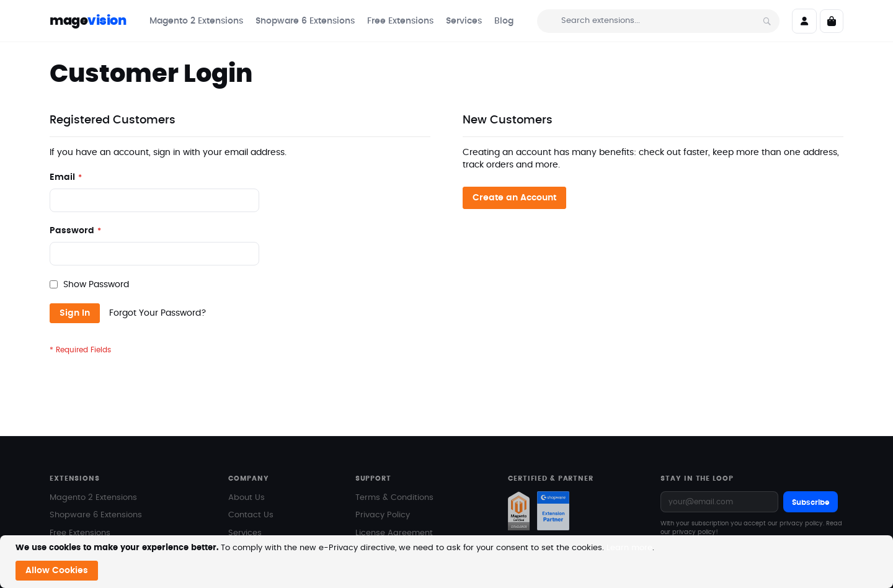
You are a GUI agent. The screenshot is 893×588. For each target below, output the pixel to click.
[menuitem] (196, 21)
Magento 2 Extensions (93, 473)
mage (88, 21)
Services (245, 508)
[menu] (331, 21)
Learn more (629, 548)
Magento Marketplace (94, 526)
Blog (237, 526)
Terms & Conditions (394, 473)
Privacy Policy (383, 490)
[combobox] (658, 21)
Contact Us (251, 490)
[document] (448, 562)
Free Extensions (80, 508)
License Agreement (394, 508)
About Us (247, 473)
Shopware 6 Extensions (96, 490)
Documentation (386, 526)
